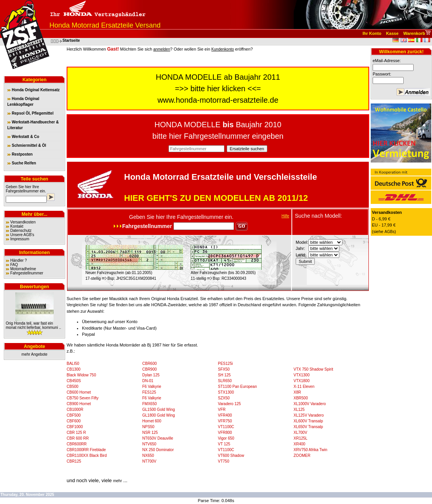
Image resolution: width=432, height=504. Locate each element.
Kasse (392, 33)
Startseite (71, 40)
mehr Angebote (34, 354)
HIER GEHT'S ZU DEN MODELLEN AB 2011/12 (216, 198)
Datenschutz (21, 231)
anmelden (162, 49)
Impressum (20, 239)
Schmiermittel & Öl (27, 145)
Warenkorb (414, 33)
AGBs (389, 232)
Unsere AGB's (22, 235)
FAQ (14, 265)
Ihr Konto (372, 33)
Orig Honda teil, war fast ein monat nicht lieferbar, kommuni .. (34, 325)
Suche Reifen (22, 163)
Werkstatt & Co (23, 137)
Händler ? (19, 260)
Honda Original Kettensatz (34, 90)
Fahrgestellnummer (22, 191)
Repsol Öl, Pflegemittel (30, 113)
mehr (117, 481)
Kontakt (17, 226)
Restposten (20, 154)
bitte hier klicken (218, 89)
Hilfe (285, 216)
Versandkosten (23, 222)
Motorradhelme (23, 269)
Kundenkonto (223, 49)
